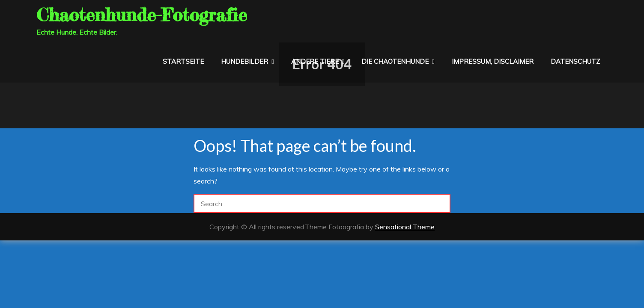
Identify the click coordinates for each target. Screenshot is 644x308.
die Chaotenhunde (395, 61)
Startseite (183, 61)
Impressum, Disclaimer (493, 61)
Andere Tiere (315, 61)
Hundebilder (244, 61)
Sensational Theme (405, 227)
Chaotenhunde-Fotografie (142, 15)
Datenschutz (575, 61)
